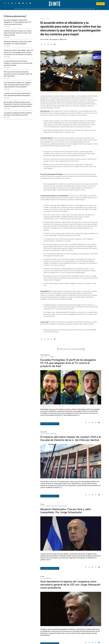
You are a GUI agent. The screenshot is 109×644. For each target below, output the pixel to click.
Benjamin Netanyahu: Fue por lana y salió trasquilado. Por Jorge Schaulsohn (66, 511)
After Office (84, 9)
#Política (48, 19)
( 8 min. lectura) (50, 424)
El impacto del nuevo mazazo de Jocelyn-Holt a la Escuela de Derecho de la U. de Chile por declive (18, 33)
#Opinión (60, 506)
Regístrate (100, 3)
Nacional (56, 9)
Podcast (90, 9)
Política (27, 9)
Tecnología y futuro (41, 9)
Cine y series (76, 9)
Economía (32, 9)
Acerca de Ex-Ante (19, 9)
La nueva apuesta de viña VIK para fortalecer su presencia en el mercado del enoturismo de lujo (18, 63)
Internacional (62, 9)
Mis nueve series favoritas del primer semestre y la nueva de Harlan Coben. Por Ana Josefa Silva (18, 74)
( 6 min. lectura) (50, 496)
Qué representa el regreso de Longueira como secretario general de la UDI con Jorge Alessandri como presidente (17, 85)
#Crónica (49, 434)
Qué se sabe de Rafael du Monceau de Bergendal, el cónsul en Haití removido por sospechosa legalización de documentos (18, 104)
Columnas (69, 9)
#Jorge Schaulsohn (52, 506)
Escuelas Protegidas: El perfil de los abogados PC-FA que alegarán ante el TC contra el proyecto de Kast (18, 22)
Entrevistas (50, 9)
